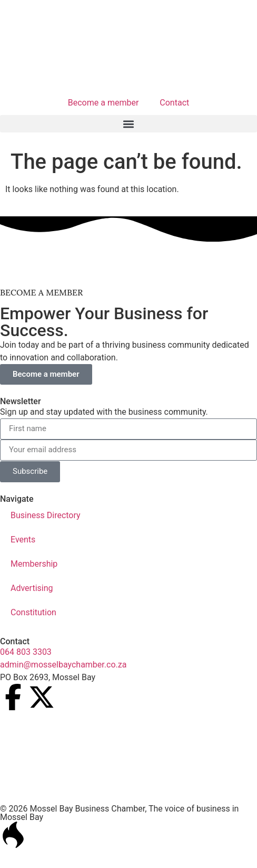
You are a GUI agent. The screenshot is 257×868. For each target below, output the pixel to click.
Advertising (32, 588)
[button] (128, 124)
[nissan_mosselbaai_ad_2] (128, 269)
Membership (34, 564)
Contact (174, 103)
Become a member (103, 103)
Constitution (33, 612)
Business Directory (46, 515)
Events (23, 540)
